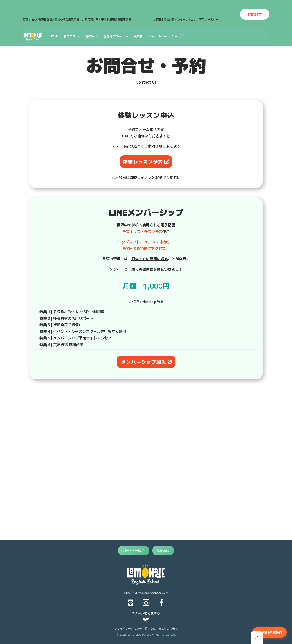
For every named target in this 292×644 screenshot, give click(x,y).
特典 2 (46, 318)
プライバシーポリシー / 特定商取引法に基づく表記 (146, 628)
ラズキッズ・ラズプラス (142, 231)
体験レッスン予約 (143, 162)
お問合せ (255, 14)
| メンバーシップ (64, 338)
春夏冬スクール (114, 36)
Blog (151, 36)
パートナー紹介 (134, 550)
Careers (163, 550)
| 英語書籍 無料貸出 (67, 344)
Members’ (166, 36)
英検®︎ (89, 36)
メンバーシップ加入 (144, 362)
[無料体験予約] (270, 632)
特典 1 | (46, 312)
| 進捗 (55, 325)
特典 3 (50, 325)
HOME (54, 36)
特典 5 (59, 338)
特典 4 (46, 331)
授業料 (138, 36)
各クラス (70, 36)
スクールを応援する (146, 613)
